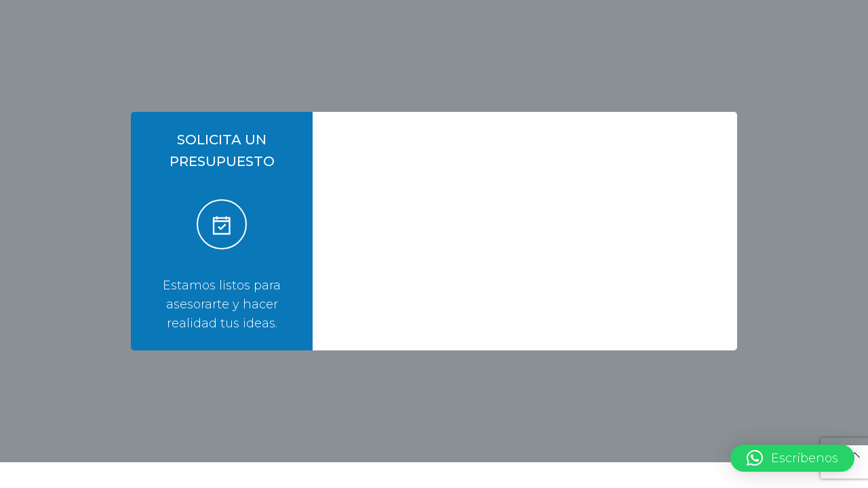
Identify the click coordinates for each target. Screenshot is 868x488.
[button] (792, 458)
